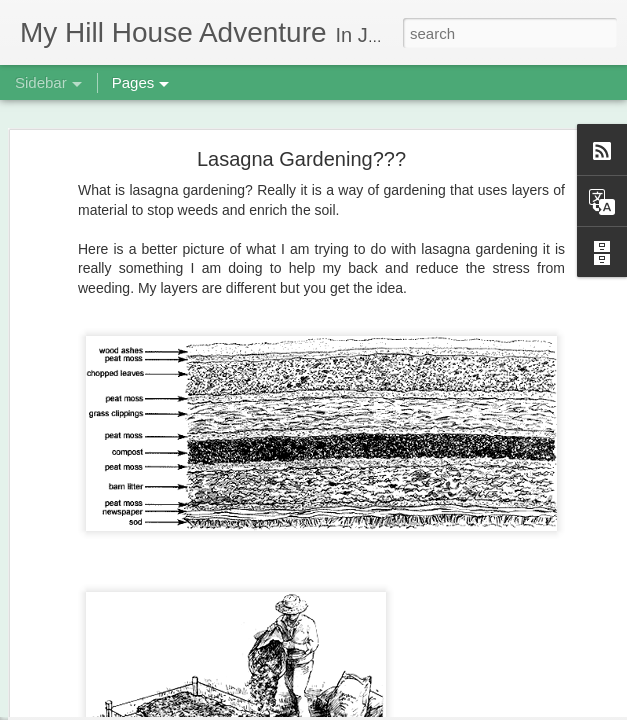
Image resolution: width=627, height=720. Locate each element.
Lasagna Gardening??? (301, 127)
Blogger (377, 709)
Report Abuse (435, 709)
